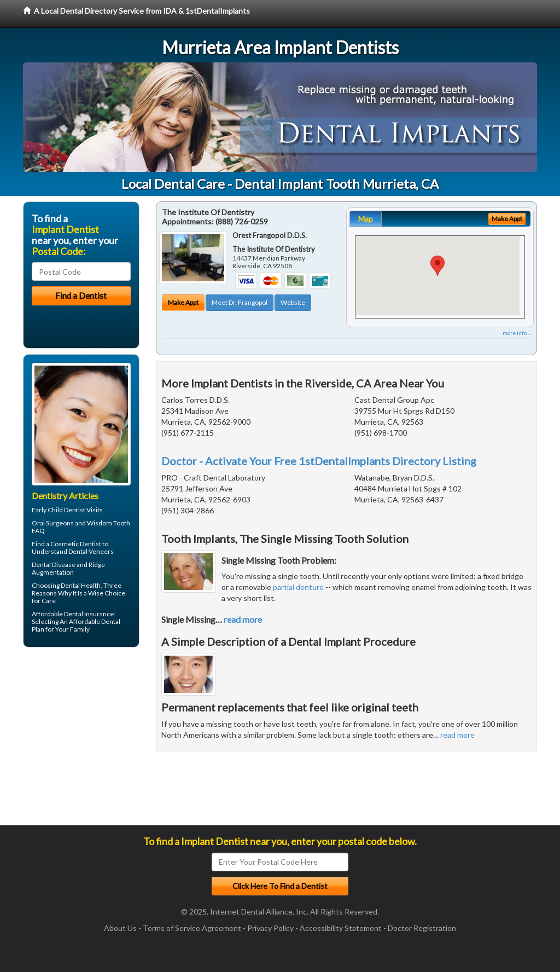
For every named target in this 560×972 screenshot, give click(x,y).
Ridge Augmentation (68, 568)
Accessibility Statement (341, 928)
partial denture (298, 587)
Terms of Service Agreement (192, 928)
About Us (120, 928)
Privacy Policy (270, 928)
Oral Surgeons (53, 523)
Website (293, 302)
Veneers (101, 551)
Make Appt (183, 302)
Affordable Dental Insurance (73, 614)
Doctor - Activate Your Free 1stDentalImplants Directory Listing (319, 461)
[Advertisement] (79, 740)
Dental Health (81, 585)
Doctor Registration (422, 928)
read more (243, 619)
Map (366, 219)
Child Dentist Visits (75, 510)
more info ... (517, 333)
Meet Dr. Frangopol (240, 302)
